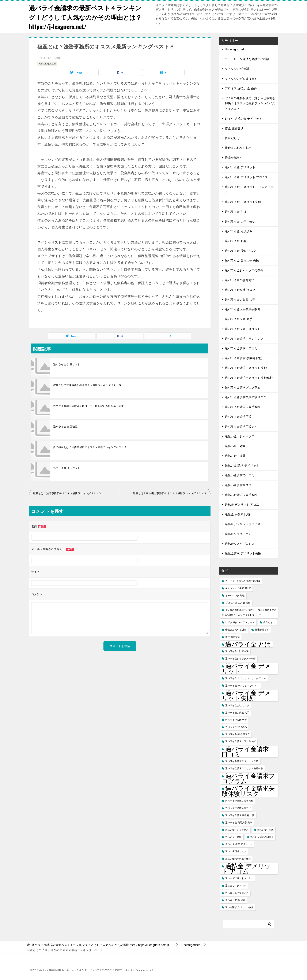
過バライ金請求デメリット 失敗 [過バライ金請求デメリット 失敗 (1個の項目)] (242, 761)
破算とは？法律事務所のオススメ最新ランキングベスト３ (87, 385)
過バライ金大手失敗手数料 (243, 309)
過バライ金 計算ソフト (67, 364)
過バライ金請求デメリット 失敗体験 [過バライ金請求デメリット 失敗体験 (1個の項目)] (244, 768)
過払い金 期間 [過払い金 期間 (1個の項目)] (233, 837)
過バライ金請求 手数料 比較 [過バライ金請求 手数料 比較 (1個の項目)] (240, 815)
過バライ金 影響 (236, 241)
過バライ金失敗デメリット (243, 329)
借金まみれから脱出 (238, 148)
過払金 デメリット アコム (242, 505)
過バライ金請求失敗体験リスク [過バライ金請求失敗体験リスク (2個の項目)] (248, 791)
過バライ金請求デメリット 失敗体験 (249, 378)
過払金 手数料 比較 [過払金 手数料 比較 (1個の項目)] (235, 900)
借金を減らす (234, 157)
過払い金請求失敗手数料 (241, 495)
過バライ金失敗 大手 (239, 319)
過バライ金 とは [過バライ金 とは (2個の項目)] (248, 644)
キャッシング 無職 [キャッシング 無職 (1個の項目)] (235, 595)
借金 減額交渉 (234, 128)
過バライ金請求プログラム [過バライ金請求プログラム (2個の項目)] (248, 778)
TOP (102, 945)
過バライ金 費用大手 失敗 (242, 260)
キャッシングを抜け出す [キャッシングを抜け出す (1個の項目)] (238, 588)
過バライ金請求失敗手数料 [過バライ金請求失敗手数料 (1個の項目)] (239, 801)
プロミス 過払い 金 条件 (241, 88)
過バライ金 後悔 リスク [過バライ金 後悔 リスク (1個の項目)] (238, 734)
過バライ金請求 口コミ (241, 348)
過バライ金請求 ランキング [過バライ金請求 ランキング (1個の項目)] (240, 741)
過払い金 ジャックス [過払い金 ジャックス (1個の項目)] (237, 830)
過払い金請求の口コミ (240, 475)
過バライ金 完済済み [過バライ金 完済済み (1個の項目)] (236, 727)
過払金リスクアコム (238, 534)
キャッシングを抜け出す (241, 79)
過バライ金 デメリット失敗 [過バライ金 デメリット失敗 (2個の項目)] (246, 695)
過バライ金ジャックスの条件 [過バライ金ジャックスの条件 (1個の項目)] (240, 658)
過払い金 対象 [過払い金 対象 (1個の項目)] (266, 830)
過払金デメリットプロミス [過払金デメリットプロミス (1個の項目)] (239, 878)
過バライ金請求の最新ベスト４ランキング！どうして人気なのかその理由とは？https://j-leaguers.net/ (87, 17)
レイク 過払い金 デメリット (243, 119)
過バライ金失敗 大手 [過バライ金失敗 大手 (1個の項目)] (236, 720)
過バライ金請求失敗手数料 (243, 407)
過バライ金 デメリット (240, 167)
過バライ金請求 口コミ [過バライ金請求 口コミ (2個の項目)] (248, 751)
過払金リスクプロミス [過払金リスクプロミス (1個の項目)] (237, 893)
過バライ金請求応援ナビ (241, 427)
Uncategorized (47, 64)
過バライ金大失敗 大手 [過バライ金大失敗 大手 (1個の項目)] (237, 713)
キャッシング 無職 (237, 69)
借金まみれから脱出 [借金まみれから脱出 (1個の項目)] (236, 630)
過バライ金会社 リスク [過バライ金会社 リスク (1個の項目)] (237, 705)
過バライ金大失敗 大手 (240, 300)
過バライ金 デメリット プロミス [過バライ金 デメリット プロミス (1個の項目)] (242, 686)
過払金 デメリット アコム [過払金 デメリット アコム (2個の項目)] (246, 869)
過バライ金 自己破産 (65, 427)
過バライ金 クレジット (67, 468)
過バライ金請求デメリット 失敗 (246, 368)
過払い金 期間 (235, 456)
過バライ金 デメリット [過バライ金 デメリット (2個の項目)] (246, 668)
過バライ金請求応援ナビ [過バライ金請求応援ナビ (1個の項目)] (238, 808)
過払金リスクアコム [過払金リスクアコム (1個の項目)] (236, 886)
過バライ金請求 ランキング (244, 339)
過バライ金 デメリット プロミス (246, 177)
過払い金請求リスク (238, 485)
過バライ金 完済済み (239, 231)
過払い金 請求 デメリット (242, 465)
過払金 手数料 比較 (238, 514)
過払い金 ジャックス (240, 436)
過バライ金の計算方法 (240, 280)
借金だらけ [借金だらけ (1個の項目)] (269, 622)
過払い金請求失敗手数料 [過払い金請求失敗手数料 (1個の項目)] (238, 859)
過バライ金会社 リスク (240, 290)
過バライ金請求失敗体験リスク (246, 397)
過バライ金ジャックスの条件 (244, 270)
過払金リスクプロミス (240, 544)
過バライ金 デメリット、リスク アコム (249, 190)
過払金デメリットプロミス (243, 524)
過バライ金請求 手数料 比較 (243, 358)
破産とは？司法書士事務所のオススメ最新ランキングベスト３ (170, 493)
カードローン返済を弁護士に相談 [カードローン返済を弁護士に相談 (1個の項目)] (243, 581)
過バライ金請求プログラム (243, 387)
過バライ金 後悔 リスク (240, 251)
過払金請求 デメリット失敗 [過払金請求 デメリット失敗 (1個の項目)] (240, 907)
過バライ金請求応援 (238, 417)
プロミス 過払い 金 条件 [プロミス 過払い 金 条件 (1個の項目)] (238, 603)
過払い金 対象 (235, 446)
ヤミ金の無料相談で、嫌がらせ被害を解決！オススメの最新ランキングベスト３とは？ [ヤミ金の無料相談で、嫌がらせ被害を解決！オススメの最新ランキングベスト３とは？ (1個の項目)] (249, 612)
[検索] (249, 924)
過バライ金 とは (236, 212)
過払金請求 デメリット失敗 (243, 553)
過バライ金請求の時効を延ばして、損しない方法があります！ (90, 406)
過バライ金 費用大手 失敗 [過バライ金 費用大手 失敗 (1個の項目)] (239, 823)
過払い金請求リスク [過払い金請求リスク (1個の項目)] (236, 851)
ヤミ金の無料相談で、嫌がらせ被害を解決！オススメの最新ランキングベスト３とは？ (250, 103)
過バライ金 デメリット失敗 (243, 202)
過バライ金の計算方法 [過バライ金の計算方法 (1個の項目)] (237, 651)
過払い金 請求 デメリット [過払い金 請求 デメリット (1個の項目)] (239, 844)
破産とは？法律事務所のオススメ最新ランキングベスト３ (67, 493)
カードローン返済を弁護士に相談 (247, 59)
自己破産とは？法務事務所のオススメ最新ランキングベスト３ (90, 447)
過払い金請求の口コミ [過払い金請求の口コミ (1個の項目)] (262, 837)
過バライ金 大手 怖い (240, 222)
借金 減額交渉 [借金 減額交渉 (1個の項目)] (233, 637)
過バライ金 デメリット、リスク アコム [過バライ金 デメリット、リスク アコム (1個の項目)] (246, 678)
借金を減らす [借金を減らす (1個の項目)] (262, 630)
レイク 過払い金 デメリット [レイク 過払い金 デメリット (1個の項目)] (240, 622)
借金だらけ (232, 138)
